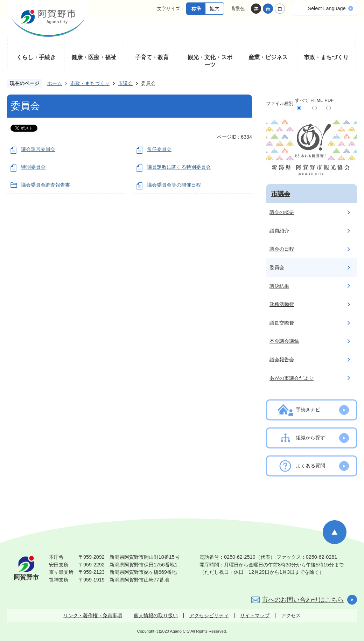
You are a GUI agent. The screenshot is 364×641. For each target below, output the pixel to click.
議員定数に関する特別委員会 (179, 167)
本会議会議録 (284, 341)
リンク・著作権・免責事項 (93, 615)
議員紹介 (279, 231)
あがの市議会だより (292, 378)
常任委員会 (159, 149)
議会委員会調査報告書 (45, 185)
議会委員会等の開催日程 (174, 185)
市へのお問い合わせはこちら (303, 600)
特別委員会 (33, 167)
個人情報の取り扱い (156, 615)
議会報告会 (282, 360)
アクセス (291, 615)
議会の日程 (282, 249)
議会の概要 (282, 212)
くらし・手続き (36, 57)
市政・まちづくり (326, 57)
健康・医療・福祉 (94, 57)
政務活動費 (282, 304)
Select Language (327, 8)
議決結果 (279, 286)
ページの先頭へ (335, 532)
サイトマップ (255, 615)
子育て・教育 (152, 57)
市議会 (125, 83)
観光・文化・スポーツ (210, 61)
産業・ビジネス (268, 57)
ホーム (55, 83)
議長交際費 (282, 323)
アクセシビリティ (209, 615)
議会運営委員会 (38, 149)
